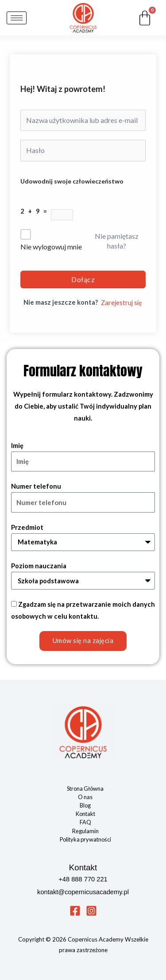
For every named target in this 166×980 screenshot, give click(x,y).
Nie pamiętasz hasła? (117, 241)
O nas (85, 797)
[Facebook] (75, 911)
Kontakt (85, 814)
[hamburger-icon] (17, 18)
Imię (17, 446)
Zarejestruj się (122, 303)
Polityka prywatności (85, 839)
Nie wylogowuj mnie (51, 247)
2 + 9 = (36, 211)
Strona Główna (85, 789)
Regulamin (85, 831)
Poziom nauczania (39, 566)
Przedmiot (27, 527)
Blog (85, 805)
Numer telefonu (36, 486)
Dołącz (83, 279)
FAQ (85, 822)
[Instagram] (91, 911)
